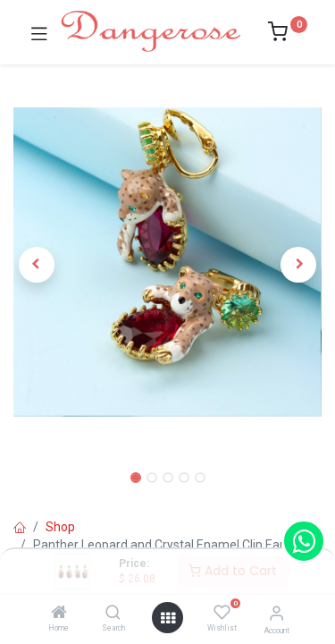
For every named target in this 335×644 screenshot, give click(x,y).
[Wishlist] (222, 613)
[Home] (59, 614)
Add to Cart (233, 571)
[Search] (113, 614)
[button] (37, 265)
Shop (60, 527)
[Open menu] (168, 618)
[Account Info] (276, 613)
